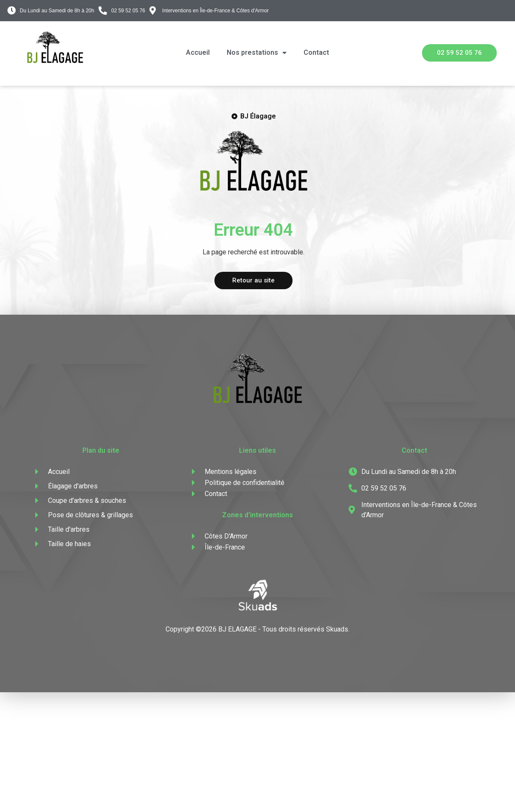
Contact (316, 52)
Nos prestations (257, 53)
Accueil (198, 52)
